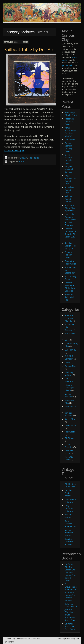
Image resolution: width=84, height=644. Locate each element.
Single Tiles (70, 419)
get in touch (67, 65)
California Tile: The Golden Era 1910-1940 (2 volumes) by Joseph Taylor (71, 572)
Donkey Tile (70, 139)
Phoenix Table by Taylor (69, 255)
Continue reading (14, 150)
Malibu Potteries (69, 395)
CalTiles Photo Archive (68, 493)
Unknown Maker (69, 452)
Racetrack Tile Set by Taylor (69, 121)
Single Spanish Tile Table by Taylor (70, 180)
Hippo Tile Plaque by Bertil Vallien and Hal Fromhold (70, 220)
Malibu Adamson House (69, 533)
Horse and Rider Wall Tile (69, 297)
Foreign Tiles (70, 366)
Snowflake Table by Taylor (69, 190)
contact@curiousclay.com (69, 639)
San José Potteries (69, 414)
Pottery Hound (68, 516)
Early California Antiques (69, 508)
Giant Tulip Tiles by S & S (71, 114)
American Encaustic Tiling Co (69, 318)
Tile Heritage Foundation (70, 485)
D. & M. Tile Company (70, 357)
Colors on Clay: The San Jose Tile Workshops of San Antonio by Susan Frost (71, 612)
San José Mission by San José (69, 169)
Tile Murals (70, 432)
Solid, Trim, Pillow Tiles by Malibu (70, 208)
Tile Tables (34, 158)
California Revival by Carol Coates (70, 626)
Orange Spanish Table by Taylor (69, 147)
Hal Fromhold (69, 380)
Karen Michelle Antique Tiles (71, 524)
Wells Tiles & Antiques (70, 501)
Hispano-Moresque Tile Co (69, 388)
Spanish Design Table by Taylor (71, 246)
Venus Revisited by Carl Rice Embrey (70, 132)
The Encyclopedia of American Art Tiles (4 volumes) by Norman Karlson (71, 592)
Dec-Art (24, 158)
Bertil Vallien (70, 334)
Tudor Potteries (69, 446)
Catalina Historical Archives (69, 542)
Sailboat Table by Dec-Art (29, 49)
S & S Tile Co (70, 407)
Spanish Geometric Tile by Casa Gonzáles (70, 287)
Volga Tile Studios (69, 458)
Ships (21, 161)
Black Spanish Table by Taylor (69, 159)
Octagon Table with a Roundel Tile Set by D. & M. (70, 234)
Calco (67, 340)
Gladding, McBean (69, 374)
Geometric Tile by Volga (70, 262)
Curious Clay (70, 350)
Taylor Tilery (70, 425)
